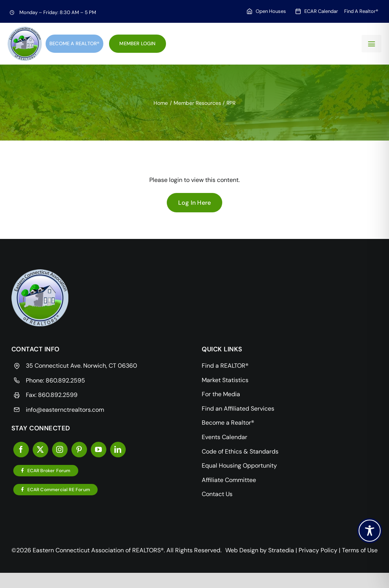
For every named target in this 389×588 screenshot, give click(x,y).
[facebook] (21, 450)
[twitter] (40, 450)
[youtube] (99, 450)
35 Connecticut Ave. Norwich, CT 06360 (81, 366)
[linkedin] (118, 450)
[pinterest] (79, 450)
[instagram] (60, 450)
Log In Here (195, 203)
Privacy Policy (318, 550)
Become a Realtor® (74, 43)
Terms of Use (360, 550)
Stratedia (281, 550)
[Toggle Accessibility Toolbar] (370, 531)
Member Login (137, 43)
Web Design (242, 550)
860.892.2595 (65, 380)
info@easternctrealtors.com (65, 410)
